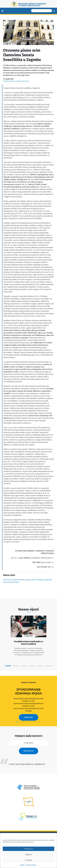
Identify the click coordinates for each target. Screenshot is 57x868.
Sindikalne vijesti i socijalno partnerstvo (16, 81)
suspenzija (48, 580)
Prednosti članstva (28, 683)
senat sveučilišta (37, 580)
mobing (28, 580)
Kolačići (22, 865)
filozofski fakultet (18, 580)
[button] (8, 666)
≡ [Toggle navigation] (2, 11)
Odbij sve (29, 854)
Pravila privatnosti (31, 865)
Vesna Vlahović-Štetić (11, 582)
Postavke (28, 860)
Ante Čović (7, 580)
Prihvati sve (29, 849)
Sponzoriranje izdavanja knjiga (28, 691)
